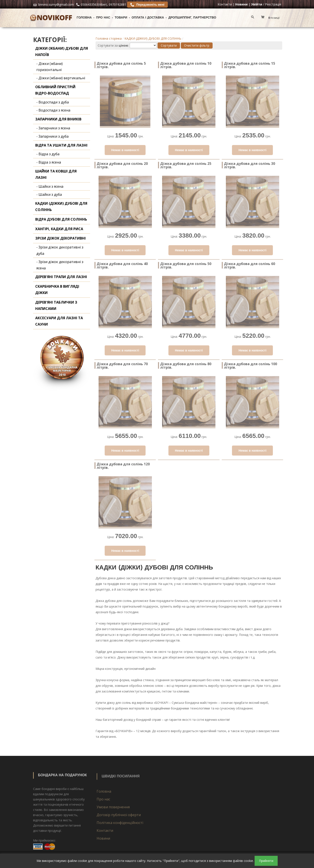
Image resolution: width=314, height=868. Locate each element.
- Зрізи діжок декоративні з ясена (60, 265)
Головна (84, 18)
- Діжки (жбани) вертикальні (61, 78)
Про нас (103, 18)
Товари (121, 18)
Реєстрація (273, 4)
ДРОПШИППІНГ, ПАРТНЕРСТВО (192, 18)
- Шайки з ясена (50, 186)
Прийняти (266, 861)
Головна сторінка (109, 38)
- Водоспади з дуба (53, 102)
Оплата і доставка (148, 18)
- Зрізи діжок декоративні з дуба (60, 250)
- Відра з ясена (49, 162)
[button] (271, 18)
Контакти (225, 4)
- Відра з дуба (48, 154)
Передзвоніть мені (147, 5)
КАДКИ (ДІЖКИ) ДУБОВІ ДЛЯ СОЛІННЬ (153, 38)
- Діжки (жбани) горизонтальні (50, 67)
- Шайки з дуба (49, 194)
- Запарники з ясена (53, 128)
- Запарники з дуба (52, 136)
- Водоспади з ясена (53, 110)
